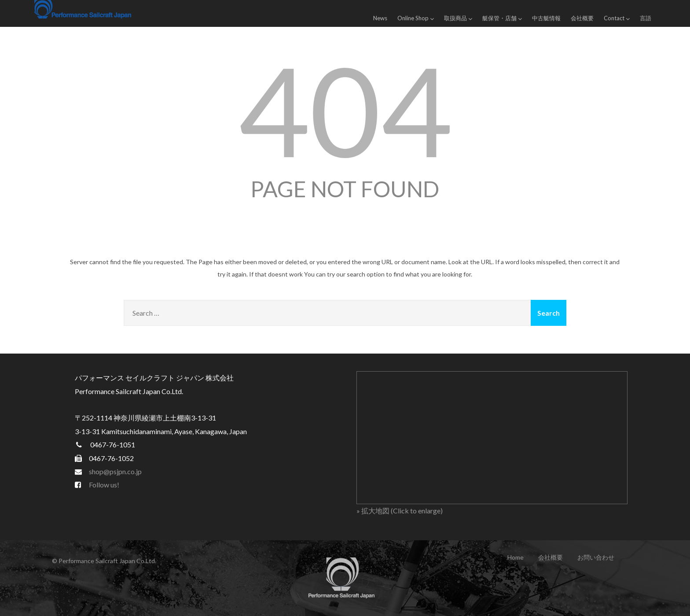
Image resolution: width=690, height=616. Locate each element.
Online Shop (416, 18)
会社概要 (582, 18)
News (380, 18)
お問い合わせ (596, 557)
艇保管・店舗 (502, 18)
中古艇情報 (546, 18)
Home (516, 557)
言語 (646, 18)
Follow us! (104, 485)
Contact (617, 18)
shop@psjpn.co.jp (115, 471)
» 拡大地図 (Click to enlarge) (400, 511)
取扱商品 (458, 18)
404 (345, 110)
